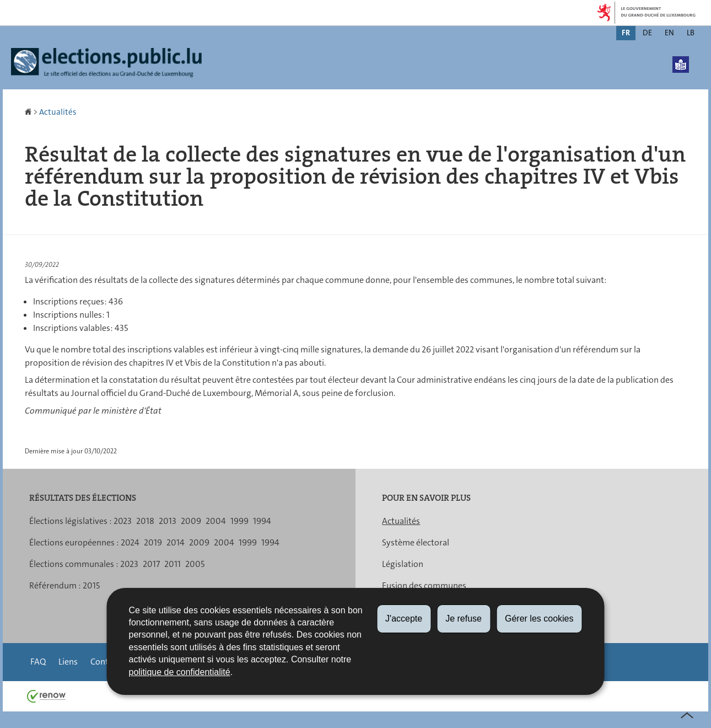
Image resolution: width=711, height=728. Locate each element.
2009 (191, 521)
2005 (195, 564)
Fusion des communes (424, 585)
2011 (173, 564)
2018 (145, 521)
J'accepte (404, 619)
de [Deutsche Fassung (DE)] (647, 33)
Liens (68, 662)
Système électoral (416, 542)
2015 (91, 585)
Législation (403, 564)
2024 (130, 542)
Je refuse (464, 619)
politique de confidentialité (180, 672)
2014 (176, 542)
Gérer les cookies (539, 619)
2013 (168, 521)
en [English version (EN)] (669, 33)
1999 (239, 521)
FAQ (38, 662)
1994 (262, 521)
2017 (151, 564)
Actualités (58, 112)
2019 (153, 542)
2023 (123, 521)
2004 (216, 521)
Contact (105, 662)
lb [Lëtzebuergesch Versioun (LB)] (691, 33)
